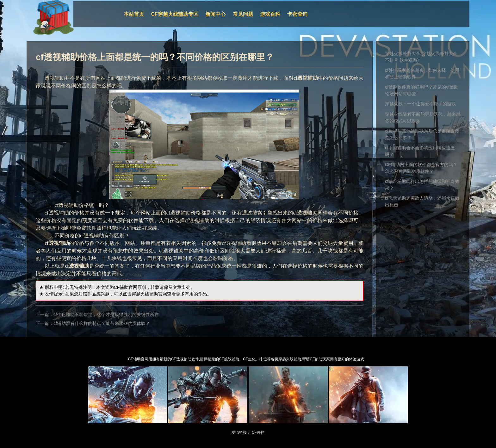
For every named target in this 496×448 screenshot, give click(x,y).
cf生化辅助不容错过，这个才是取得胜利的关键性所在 (106, 314)
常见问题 (243, 14)
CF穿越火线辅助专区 (175, 14)
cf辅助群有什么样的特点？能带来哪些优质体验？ (102, 323)
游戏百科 (270, 14)
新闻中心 (215, 14)
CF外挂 (258, 432)
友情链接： (241, 432)
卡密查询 (297, 14)
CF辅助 (121, 287)
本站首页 (134, 14)
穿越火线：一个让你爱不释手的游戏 (420, 104)
